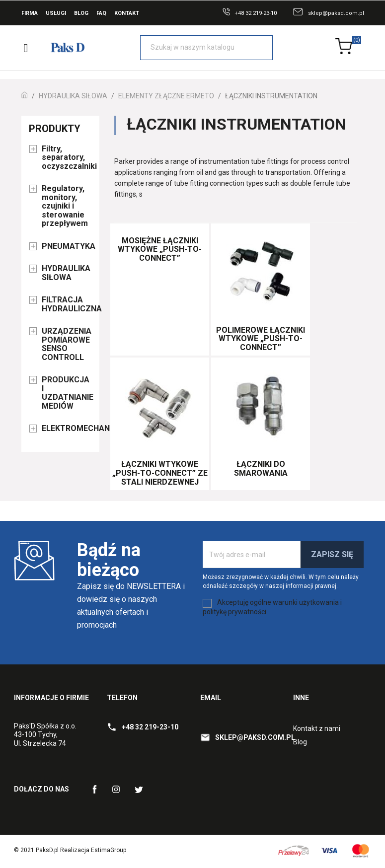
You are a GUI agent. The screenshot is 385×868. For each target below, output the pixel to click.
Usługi (56, 13)
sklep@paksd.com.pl (336, 13)
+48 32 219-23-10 (256, 13)
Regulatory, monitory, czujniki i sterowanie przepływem (65, 206)
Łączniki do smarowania (261, 469)
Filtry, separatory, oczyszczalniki (67, 158)
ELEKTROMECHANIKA (67, 429)
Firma (30, 13)
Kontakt (127, 13)
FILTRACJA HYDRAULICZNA (67, 304)
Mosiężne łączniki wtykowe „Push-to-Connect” (160, 249)
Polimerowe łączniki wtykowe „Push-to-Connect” (261, 339)
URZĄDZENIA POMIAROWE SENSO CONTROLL (67, 344)
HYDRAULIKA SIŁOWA (66, 273)
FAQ (101, 13)
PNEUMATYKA (67, 246)
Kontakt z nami (317, 728)
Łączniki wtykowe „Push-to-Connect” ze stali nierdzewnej (160, 473)
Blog (81, 13)
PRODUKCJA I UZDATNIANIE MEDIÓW (67, 393)
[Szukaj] (206, 48)
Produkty (55, 129)
